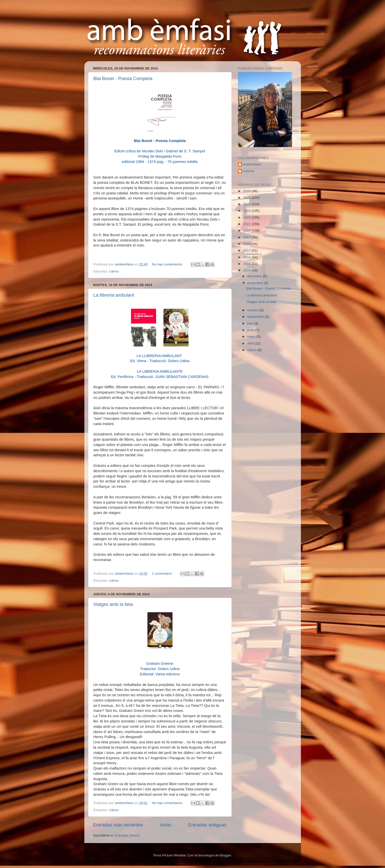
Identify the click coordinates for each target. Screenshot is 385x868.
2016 (247, 257)
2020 (247, 231)
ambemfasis (252, 164)
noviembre (256, 283)
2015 (247, 264)
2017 (247, 250)
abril (251, 343)
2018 (247, 244)
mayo (252, 337)
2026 (247, 191)
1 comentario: (163, 574)
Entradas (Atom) (127, 835)
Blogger (225, 855)
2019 (247, 237)
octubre (253, 310)
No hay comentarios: (168, 264)
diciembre (255, 276)
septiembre (256, 317)
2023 (247, 211)
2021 (247, 224)
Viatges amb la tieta (113, 604)
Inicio (166, 825)
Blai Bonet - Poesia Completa (123, 79)
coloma (249, 171)
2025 (247, 198)
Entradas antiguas (207, 825)
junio (251, 330)
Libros (114, 271)
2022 (247, 217)
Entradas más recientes (118, 825)
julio (251, 323)
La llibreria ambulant (114, 295)
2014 (247, 270)
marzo (252, 350)
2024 (247, 204)
